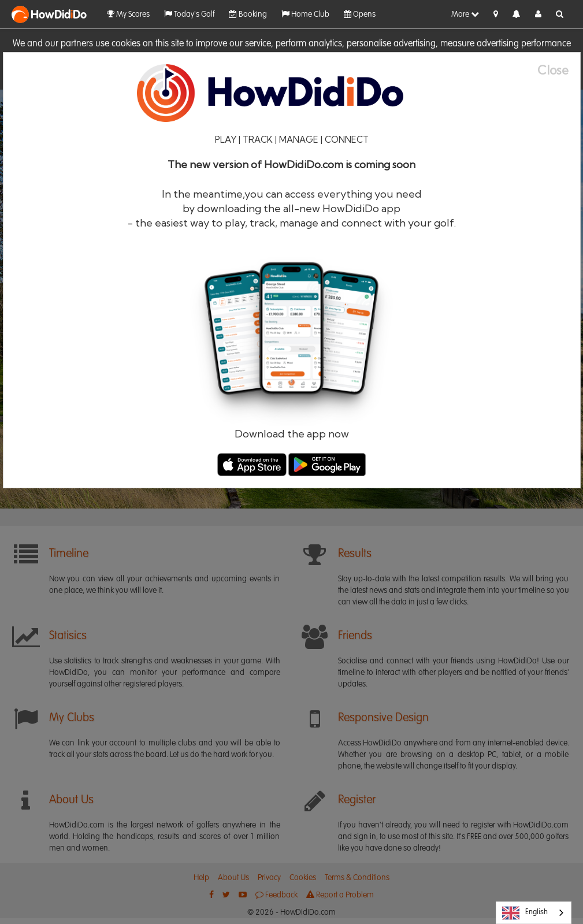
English (525, 913)
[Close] (559, 70)
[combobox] (534, 913)
